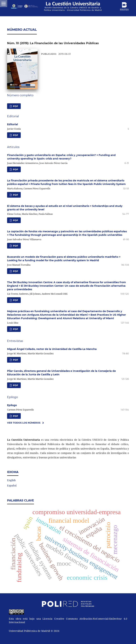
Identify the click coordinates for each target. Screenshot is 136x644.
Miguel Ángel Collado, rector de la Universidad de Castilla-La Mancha (52, 349)
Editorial (12, 124)
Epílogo (12, 405)
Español (12, 485)
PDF (15, 106)
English (11, 480)
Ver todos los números (24, 423)
